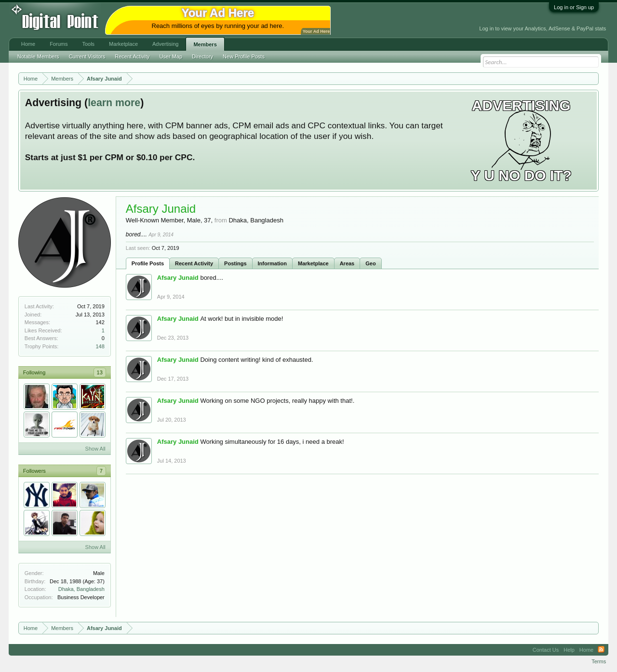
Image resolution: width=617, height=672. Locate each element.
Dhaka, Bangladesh (81, 589)
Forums (59, 44)
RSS (601, 650)
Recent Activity (194, 263)
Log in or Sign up (574, 7)
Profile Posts (148, 263)
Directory (202, 56)
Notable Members (38, 56)
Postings (235, 263)
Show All (95, 449)
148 (100, 346)
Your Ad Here (316, 31)
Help (569, 650)
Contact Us (546, 650)
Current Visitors (87, 56)
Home (28, 44)
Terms (599, 661)
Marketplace (313, 263)
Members (205, 44)
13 (100, 372)
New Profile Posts (244, 56)
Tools (88, 44)
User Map (171, 56)
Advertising (165, 44)
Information (273, 263)
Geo (370, 263)
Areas (347, 263)
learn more (114, 103)
